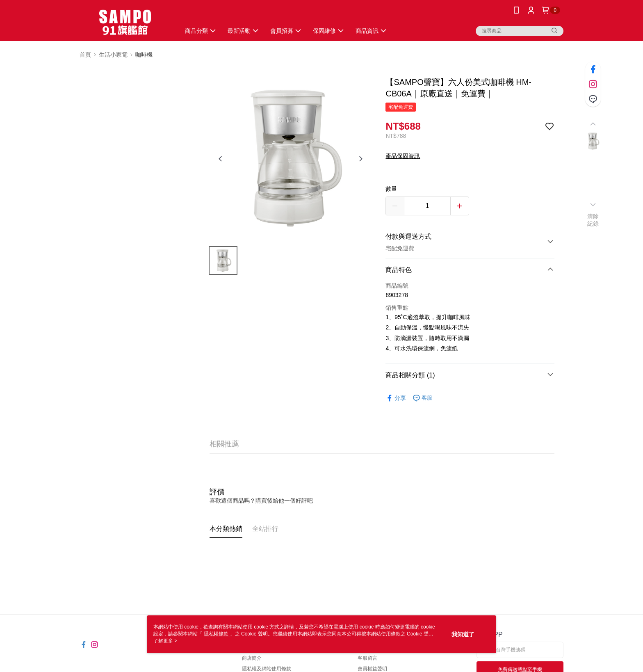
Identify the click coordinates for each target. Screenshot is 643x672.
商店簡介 (252, 658)
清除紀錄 (593, 220)
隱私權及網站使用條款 (267, 669)
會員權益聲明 (372, 669)
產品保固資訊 (403, 156)
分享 (396, 398)
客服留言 (367, 658)
